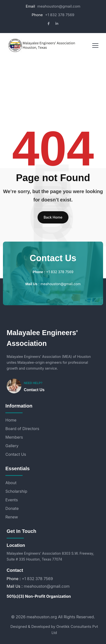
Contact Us (34, 390)
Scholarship (16, 491)
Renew (12, 517)
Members (14, 437)
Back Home (53, 217)
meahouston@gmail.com (59, 6)
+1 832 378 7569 (60, 15)
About (11, 483)
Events (12, 500)
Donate (12, 508)
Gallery (12, 446)
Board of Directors (22, 429)
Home (11, 420)
